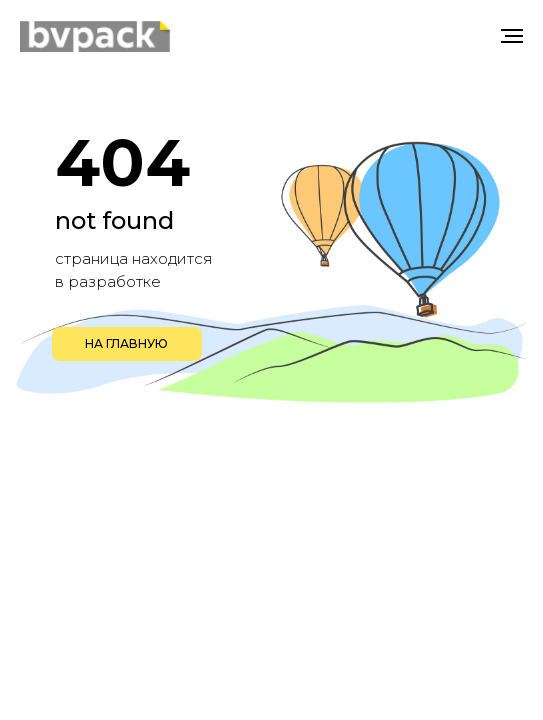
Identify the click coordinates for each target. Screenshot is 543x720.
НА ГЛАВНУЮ (126, 343)
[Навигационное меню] (512, 36)
